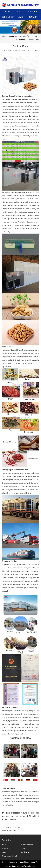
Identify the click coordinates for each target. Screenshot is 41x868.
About (4, 844)
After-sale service (27, 844)
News (4, 852)
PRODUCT (33, 12)
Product (24, 848)
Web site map (30, 866)
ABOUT (20, 12)
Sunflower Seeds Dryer (13, 827)
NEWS (20, 17)
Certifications (26, 852)
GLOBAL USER (8, 17)
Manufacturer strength (10, 856)
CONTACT (33, 17)
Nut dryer (23, 40)
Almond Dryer (11, 831)
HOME (8, 12)
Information (6, 848)
